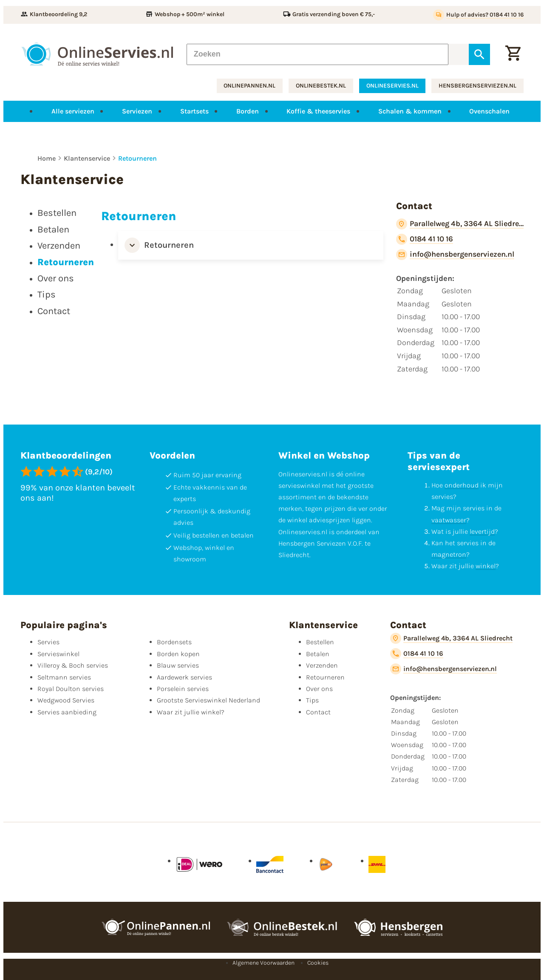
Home (47, 158)
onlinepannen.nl (249, 86)
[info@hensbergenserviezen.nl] (455, 255)
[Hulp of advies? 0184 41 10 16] (478, 15)
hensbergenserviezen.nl (477, 86)
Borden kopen (178, 654)
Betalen (318, 654)
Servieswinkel (58, 654)
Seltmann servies (64, 677)
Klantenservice (87, 158)
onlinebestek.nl (321, 86)
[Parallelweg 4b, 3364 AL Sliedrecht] (460, 224)
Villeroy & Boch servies (73, 665)
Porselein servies (183, 689)
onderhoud (462, 485)
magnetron (449, 554)
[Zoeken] (317, 54)
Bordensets (174, 642)
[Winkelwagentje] (513, 54)
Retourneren (137, 158)
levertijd (482, 531)
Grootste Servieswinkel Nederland (208, 700)
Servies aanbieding (67, 712)
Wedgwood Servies (66, 700)
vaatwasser (449, 520)
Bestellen (320, 642)
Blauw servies (178, 665)
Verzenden (322, 665)
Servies (48, 642)
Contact (318, 712)
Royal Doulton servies (71, 689)
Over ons (319, 689)
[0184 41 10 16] (425, 239)
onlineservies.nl (392, 86)
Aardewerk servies (184, 677)
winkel (486, 566)
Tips (312, 700)
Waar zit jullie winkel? (191, 712)
